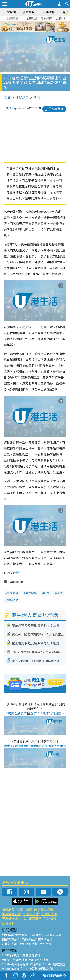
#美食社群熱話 (31, 955)
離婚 (59, 593)
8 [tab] (38, 31)
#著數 (34, 969)
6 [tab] (45, 27)
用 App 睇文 (56, 109)
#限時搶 (35, 964)
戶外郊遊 (50, 919)
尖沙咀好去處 (44, 909)
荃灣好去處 (49, 914)
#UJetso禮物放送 (54, 964)
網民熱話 (13, 593)
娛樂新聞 (46, 19)
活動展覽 (8, 909)
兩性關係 (31, 593)
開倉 (29, 909)
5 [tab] (42, 27)
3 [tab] (34, 27)
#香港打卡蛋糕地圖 (15, 960)
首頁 (8, 98)
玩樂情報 (49, 12)
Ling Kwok (17, 108)
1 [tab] (27, 27)
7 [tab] (34, 31)
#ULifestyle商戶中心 (15, 969)
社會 (23, 919)
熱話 (37, 98)
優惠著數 (28, 12)
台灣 (47, 593)
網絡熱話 (13, 600)
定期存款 (61, 19)
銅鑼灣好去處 (11, 914)
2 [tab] (30, 27)
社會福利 (8, 924)
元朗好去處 (31, 914)
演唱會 (12, 12)
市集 (20, 909)
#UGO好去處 (11, 955)
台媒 (16, 573)
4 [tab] (38, 27)
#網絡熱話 (46, 969)
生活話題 (22, 98)
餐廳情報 (35, 919)
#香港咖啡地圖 (39, 960)
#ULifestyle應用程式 (15, 964)
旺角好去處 (10, 919)
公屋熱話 (32, 19)
